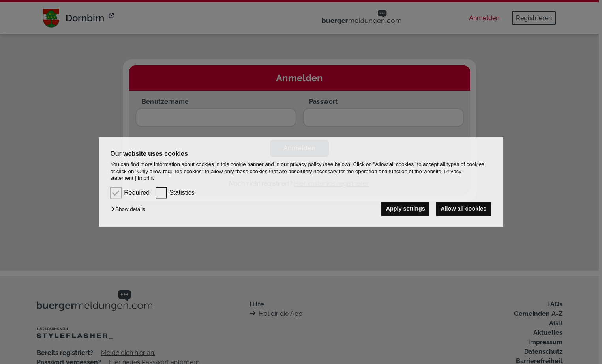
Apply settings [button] (406, 209)
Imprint (146, 178)
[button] (130, 210)
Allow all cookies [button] (463, 209)
